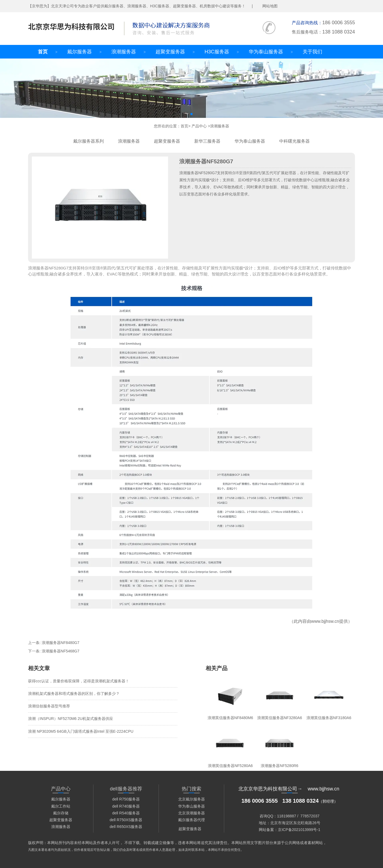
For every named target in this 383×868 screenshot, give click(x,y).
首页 (43, 52)
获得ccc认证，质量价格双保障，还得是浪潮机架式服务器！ (79, 681)
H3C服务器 (217, 52)
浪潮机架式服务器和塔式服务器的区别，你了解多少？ (74, 694)
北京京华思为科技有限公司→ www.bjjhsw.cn (289, 789)
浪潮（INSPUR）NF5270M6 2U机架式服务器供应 (71, 719)
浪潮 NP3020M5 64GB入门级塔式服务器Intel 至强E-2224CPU (81, 731)
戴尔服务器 (80, 52)
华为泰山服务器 (266, 52)
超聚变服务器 (170, 52)
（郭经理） (290, 801)
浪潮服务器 (124, 52)
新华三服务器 (207, 141)
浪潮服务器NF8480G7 (60, 643)
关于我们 (312, 52)
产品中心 (199, 126)
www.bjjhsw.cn (325, 621)
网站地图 (270, 6)
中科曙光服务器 (294, 141)
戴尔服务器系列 (89, 141)
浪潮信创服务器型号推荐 (49, 706)
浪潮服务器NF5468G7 (60, 651)
